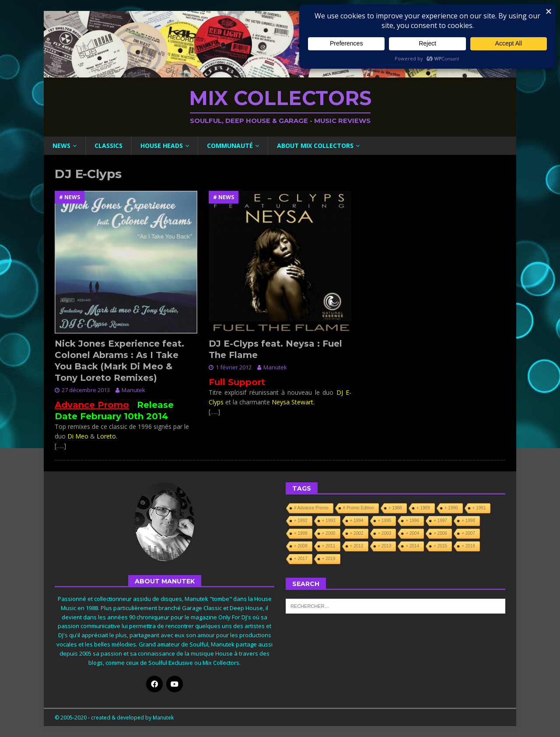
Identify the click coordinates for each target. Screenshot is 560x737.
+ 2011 (329, 546)
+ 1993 (329, 521)
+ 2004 (412, 533)
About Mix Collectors (315, 146)
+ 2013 (385, 546)
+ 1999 (301, 533)
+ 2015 (440, 546)
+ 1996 (412, 521)
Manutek (133, 390)
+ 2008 (301, 546)
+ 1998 (468, 521)
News (61, 146)
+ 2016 (468, 546)
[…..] (60, 446)
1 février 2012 (234, 367)
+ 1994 (357, 521)
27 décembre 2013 (86, 390)
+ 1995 (385, 521)
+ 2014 (412, 546)
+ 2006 (440, 533)
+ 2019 (329, 559)
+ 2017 (301, 559)
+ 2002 (357, 533)
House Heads (162, 146)
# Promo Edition (359, 508)
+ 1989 (423, 508)
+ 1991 (479, 508)
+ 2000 (329, 533)
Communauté (230, 146)
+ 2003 (385, 533)
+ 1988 (395, 508)
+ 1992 (301, 521)
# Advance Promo (311, 508)
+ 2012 (357, 546)
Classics (108, 146)
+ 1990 (451, 508)
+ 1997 (440, 521)
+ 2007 (468, 533)
